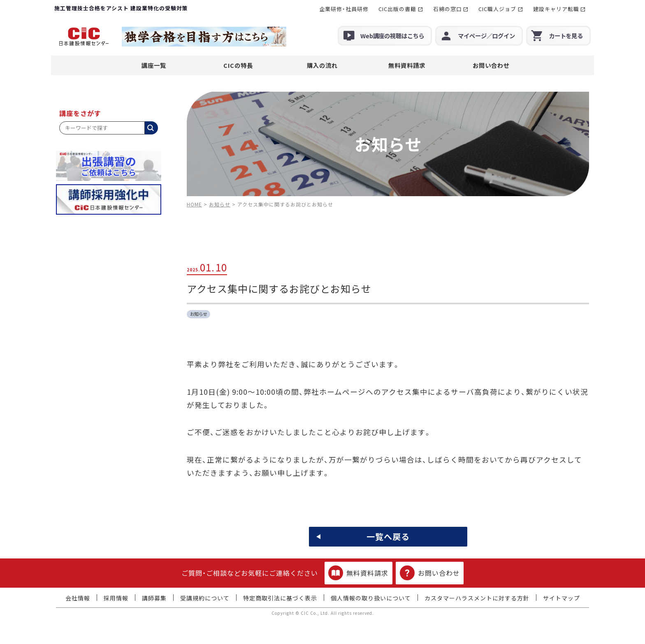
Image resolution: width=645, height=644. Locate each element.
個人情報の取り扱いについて (371, 598)
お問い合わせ (491, 65)
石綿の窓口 (448, 9)
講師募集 (154, 598)
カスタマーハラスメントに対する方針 (477, 598)
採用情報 (116, 598)
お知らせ (199, 314)
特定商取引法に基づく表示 (280, 598)
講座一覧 (154, 65)
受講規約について (205, 598)
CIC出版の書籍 (397, 9)
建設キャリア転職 (556, 9)
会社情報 (78, 598)
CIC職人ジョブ (497, 9)
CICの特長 (238, 65)
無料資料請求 (407, 65)
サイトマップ (561, 598)
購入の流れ (322, 65)
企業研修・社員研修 (344, 9)
